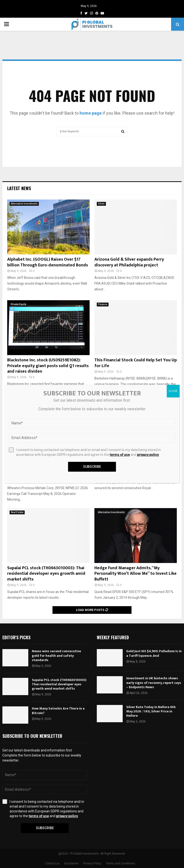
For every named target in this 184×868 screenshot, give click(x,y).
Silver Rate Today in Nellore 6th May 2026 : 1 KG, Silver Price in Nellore (151, 711)
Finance (103, 304)
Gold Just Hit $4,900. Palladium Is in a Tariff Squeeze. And (154, 653)
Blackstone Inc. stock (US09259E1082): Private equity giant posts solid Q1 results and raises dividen (48, 366)
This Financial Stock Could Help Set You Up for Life (136, 363)
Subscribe (45, 828)
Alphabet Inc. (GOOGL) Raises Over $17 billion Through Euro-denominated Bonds (48, 262)
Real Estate (17, 512)
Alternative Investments (24, 204)
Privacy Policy (92, 863)
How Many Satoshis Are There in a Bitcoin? (58, 711)
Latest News (19, 188)
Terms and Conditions (121, 863)
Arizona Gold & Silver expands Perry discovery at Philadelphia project (129, 262)
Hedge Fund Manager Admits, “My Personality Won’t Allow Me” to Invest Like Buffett (135, 574)
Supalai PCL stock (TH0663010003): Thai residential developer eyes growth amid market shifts (46, 574)
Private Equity (18, 304)
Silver (101, 204)
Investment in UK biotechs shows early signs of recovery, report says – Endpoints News (154, 683)
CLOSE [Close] (173, 391)
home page (91, 113)
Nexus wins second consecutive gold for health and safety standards (56, 655)
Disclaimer (71, 863)
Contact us (52, 863)
